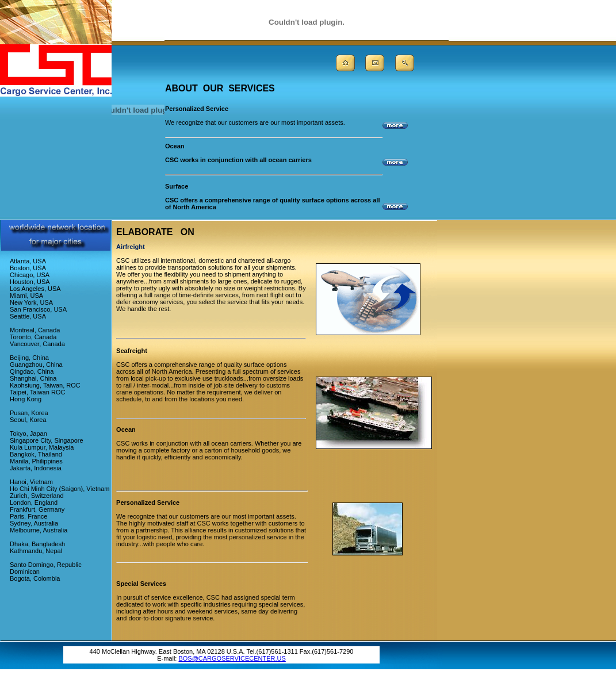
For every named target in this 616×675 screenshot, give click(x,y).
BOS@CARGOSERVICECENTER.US (232, 658)
